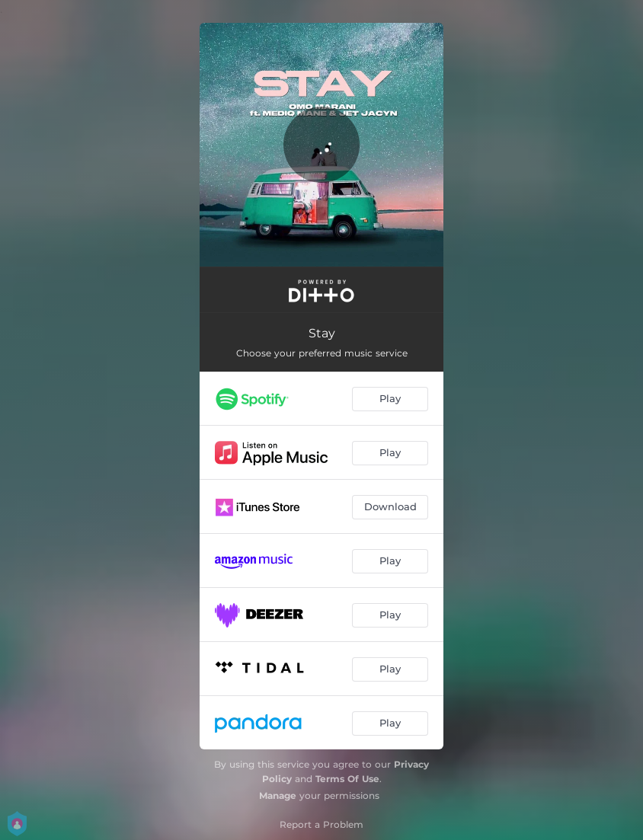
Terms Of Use (347, 779)
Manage (278, 795)
